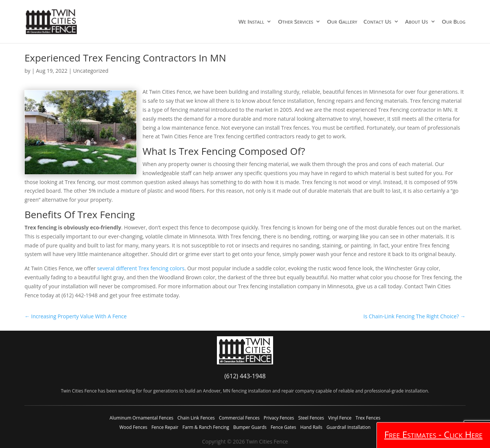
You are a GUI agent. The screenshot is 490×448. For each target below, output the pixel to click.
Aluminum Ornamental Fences (142, 418)
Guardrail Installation (348, 427)
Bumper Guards (250, 427)
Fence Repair (165, 427)
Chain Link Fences (196, 418)
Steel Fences (311, 418)
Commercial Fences (239, 418)
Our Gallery (342, 22)
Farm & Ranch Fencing (206, 427)
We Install (251, 22)
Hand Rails (311, 427)
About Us (416, 22)
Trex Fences (368, 418)
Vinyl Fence (340, 418)
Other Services (296, 22)
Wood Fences (133, 427)
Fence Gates (283, 427)
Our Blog (453, 22)
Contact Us (377, 22)
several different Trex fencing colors (141, 268)
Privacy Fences (279, 418)
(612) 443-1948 (245, 376)
